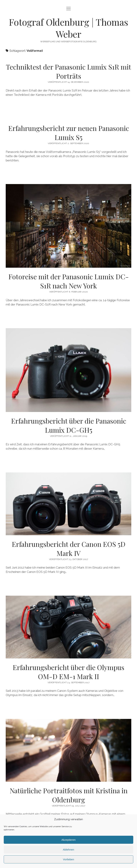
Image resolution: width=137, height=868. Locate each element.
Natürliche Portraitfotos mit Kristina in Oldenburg (68, 750)
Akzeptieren (68, 840)
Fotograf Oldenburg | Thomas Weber (68, 28)
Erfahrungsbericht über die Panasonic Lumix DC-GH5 (69, 425)
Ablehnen (68, 850)
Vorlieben (69, 859)
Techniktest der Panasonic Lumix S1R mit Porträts (68, 71)
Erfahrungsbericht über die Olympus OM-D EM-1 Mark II (68, 627)
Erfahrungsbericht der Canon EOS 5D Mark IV (68, 504)
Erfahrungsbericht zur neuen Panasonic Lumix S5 (69, 133)
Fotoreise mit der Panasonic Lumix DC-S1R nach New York (69, 281)
